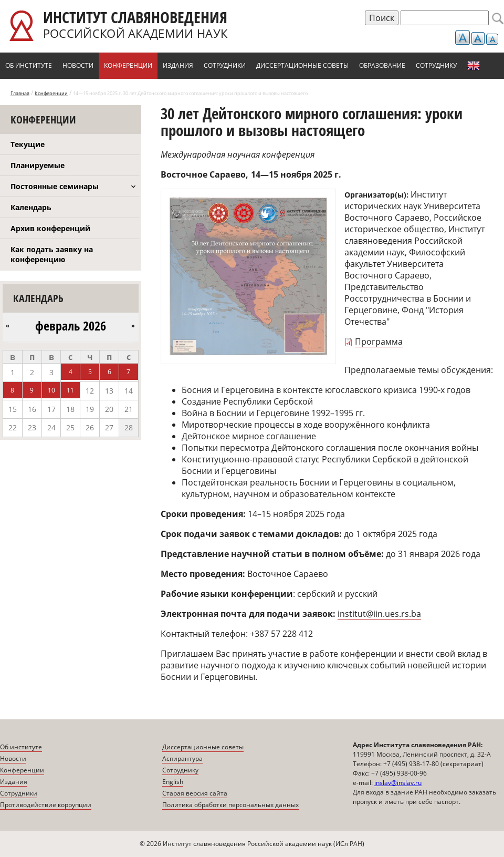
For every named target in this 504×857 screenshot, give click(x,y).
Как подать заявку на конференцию (52, 254)
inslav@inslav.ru (398, 783)
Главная (20, 93)
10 (51, 390)
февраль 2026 (71, 326)
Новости (78, 65)
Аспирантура (182, 758)
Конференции (128, 65)
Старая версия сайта (195, 793)
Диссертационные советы (302, 65)
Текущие (28, 144)
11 (70, 390)
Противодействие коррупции (46, 805)
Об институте (29, 65)
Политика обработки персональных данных (230, 805)
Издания (178, 65)
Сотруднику (436, 65)
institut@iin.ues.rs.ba (379, 614)
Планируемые (38, 165)
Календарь (31, 207)
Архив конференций (50, 228)
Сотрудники (225, 65)
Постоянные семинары (55, 186)
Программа (379, 342)
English (474, 66)
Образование (382, 65)
